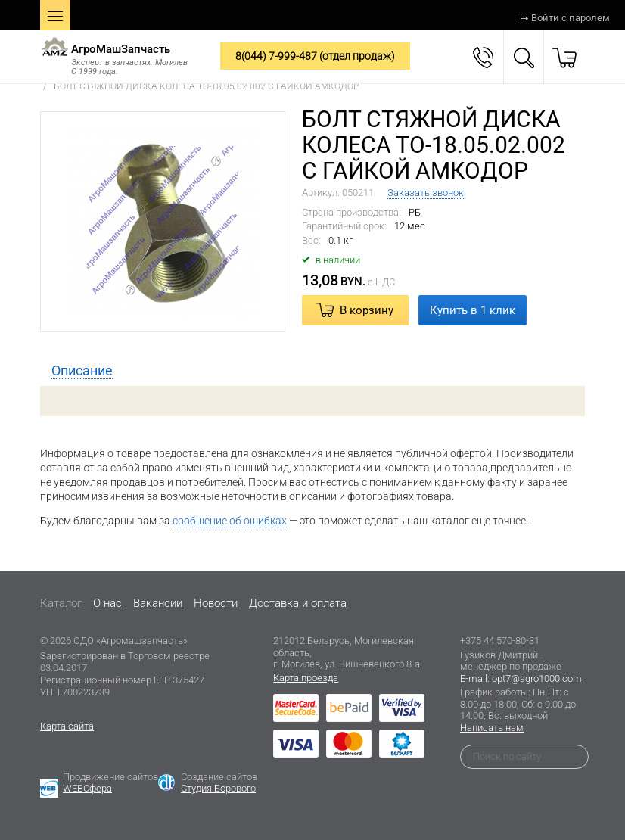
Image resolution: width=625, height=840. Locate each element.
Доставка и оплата (298, 603)
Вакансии (158, 603)
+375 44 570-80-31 (500, 641)
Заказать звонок (426, 193)
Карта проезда (306, 678)
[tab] (82, 371)
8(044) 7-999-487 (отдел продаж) (315, 56)
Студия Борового (218, 788)
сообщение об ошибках (230, 521)
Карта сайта (67, 726)
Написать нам (492, 728)
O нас (107, 603)
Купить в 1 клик (473, 310)
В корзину (367, 310)
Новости (216, 603)
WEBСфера (87, 788)
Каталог (61, 603)
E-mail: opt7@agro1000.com (521, 678)
